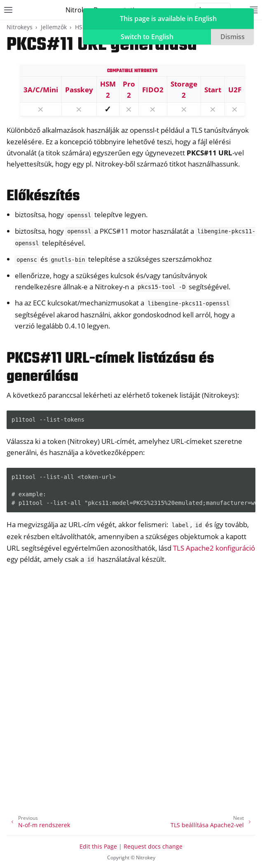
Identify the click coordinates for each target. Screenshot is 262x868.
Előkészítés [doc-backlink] (43, 196)
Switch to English (147, 37)
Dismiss (233, 37)
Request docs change (153, 846)
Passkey (79, 90)
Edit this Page (98, 846)
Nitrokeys (20, 27)
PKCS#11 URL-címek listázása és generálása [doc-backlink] (110, 368)
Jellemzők (54, 27)
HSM (81, 27)
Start (213, 90)
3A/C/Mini (41, 90)
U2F (235, 90)
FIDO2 (153, 90)
